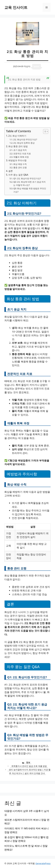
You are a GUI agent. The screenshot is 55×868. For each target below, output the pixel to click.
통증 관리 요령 (20, 167)
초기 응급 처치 (20, 150)
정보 (28, 762)
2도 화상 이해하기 (17, 136)
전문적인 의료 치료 (22, 154)
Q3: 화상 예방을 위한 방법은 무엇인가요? (30, 190)
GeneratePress (43, 863)
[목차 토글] (44, 131)
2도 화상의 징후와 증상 (24, 143)
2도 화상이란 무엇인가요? (25, 139)
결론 (11, 171)
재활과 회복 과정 (21, 157)
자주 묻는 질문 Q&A (18, 175)
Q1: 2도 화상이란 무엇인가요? (27, 178)
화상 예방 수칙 (20, 164)
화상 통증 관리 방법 (18, 146)
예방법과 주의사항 (17, 160)
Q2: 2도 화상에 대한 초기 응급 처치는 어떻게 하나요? (29, 183)
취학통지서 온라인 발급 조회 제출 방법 (29, 766)
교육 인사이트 (16, 7)
